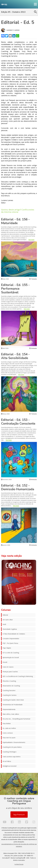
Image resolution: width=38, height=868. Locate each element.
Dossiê (5, 662)
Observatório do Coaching (11, 686)
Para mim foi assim (9, 738)
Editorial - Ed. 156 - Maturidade (15, 221)
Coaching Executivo (9, 690)
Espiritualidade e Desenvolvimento (14, 742)
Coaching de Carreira (9, 695)
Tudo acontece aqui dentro (12, 757)
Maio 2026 (5, 279)
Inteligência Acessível (10, 766)
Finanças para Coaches (10, 672)
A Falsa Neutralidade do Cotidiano (14, 634)
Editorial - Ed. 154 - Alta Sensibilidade (15, 356)
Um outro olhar (8, 620)
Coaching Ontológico (10, 752)
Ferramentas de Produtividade (13, 705)
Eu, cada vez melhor (9, 728)
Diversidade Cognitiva (10, 629)
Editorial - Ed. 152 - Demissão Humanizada (18, 487)
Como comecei (8, 733)
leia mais (31, 240)
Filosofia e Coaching (9, 681)
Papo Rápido (7, 648)
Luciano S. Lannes (10, 30)
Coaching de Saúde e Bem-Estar (13, 700)
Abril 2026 (5, 348)
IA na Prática (7, 761)
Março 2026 (5, 414)
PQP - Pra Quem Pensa (10, 643)
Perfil (4, 624)
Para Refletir (7, 724)
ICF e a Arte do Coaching (11, 653)
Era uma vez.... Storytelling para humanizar (16, 719)
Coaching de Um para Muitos (12, 747)
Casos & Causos (8, 667)
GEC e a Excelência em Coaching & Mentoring (18, 676)
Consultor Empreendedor (11, 639)
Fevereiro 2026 (6, 480)
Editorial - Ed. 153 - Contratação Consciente (18, 422)
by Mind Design (19, 864)
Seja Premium (19, 815)
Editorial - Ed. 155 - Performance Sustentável (15, 289)
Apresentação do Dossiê (11, 657)
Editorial (5, 615)
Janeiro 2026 (6, 545)
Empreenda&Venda (9, 709)
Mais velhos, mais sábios (11, 714)
